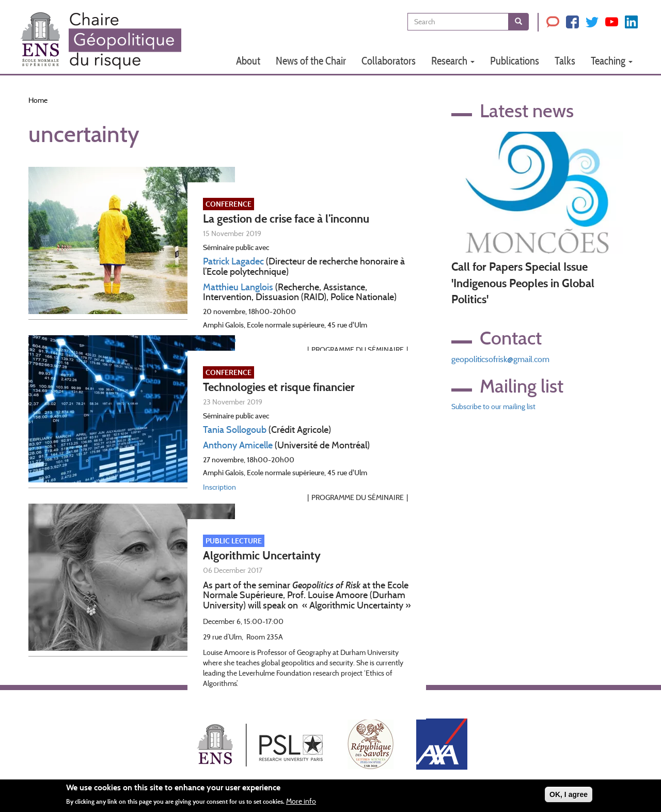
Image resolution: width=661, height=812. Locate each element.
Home (38, 100)
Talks (565, 61)
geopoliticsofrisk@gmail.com (500, 359)
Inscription (219, 487)
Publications (515, 61)
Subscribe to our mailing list (493, 407)
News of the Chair (311, 61)
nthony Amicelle (241, 445)
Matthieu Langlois (238, 287)
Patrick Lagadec (233, 261)
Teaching (612, 61)
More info (301, 805)
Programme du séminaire (358, 497)
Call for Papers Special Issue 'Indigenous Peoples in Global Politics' (523, 283)
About (248, 61)
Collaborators (389, 61)
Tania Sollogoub (235, 430)
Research (453, 61)
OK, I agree (569, 798)
